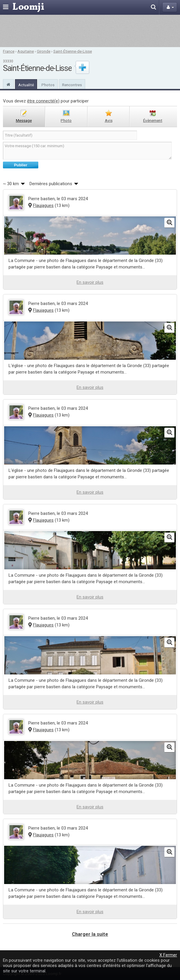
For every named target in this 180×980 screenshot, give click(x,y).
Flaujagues (43, 205)
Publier (20, 165)
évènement (153, 120)
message (24, 120)
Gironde (44, 51)
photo (66, 120)
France (9, 51)
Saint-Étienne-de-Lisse (73, 51)
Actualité (26, 85)
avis (109, 120)
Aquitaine (26, 51)
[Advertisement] (90, 31)
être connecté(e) (43, 101)
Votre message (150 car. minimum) (87, 151)
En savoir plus (90, 282)
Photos (48, 85)
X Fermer (168, 955)
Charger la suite (90, 934)
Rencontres (72, 85)
